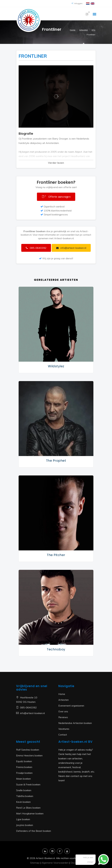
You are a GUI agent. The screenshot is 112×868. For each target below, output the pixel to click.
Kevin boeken (23, 802)
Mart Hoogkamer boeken (30, 814)
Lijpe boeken (23, 819)
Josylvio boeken (25, 825)
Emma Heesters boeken (29, 756)
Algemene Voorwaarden (55, 863)
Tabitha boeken (25, 796)
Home (73, 30)
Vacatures (64, 729)
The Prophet (56, 461)
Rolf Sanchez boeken (28, 750)
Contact (63, 735)
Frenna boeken (24, 767)
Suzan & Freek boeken (28, 785)
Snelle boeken (24, 790)
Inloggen (77, 3)
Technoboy (56, 649)
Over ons (63, 711)
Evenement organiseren (71, 706)
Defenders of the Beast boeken (34, 831)
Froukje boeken (24, 773)
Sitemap (35, 863)
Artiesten (84, 30)
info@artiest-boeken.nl (32, 713)
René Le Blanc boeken (28, 808)
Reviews (63, 717)
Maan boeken (23, 779)
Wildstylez (56, 366)
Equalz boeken (24, 761)
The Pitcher (56, 555)
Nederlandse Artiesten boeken (75, 723)
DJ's (93, 30)
